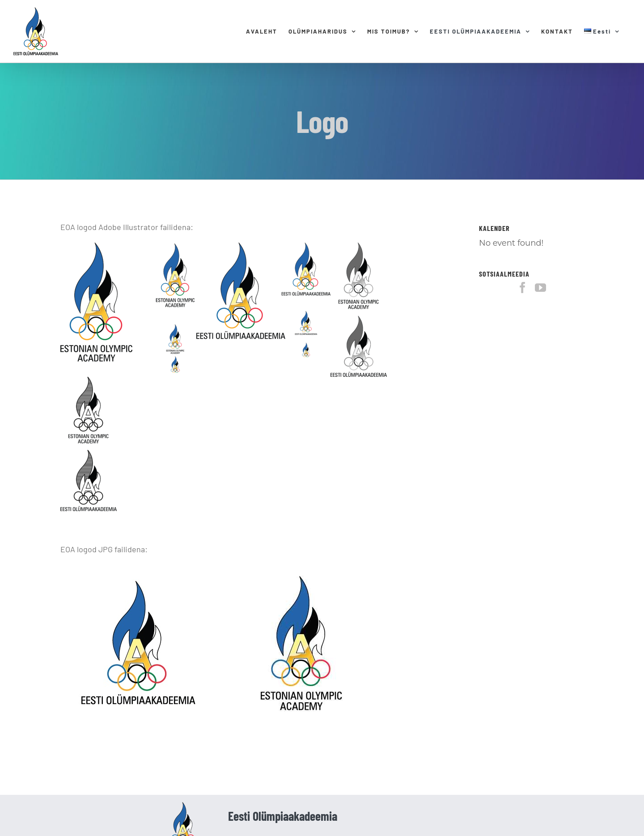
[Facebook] (523, 288)
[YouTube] (540, 288)
